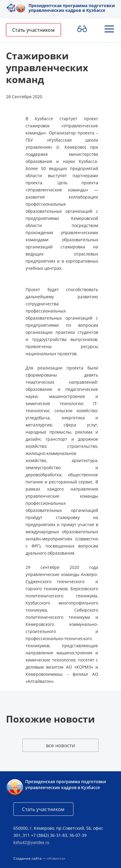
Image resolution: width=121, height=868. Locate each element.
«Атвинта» (56, 858)
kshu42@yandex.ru (31, 842)
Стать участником (33, 30)
